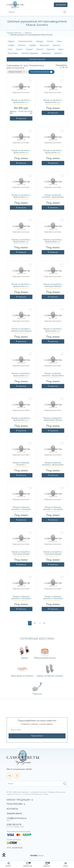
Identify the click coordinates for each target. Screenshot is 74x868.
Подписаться (37, 736)
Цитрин (29, 49)
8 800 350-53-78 (14, 825)
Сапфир (11, 45)
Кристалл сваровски (30, 53)
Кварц (61, 49)
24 (63, 67)
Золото (50, 41)
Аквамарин (46, 53)
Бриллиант (44, 45)
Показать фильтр (37, 59)
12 (61, 67)
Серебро (33, 45)
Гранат (19, 49)
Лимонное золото (25, 41)
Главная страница (14, 33)
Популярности (36, 66)
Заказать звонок (14, 813)
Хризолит (51, 49)
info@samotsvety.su (17, 818)
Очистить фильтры (40, 72)
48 (66, 67)
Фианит (40, 49)
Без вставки (13, 53)
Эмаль (59, 41)
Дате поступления (15, 68)
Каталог (28, 33)
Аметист (58, 53)
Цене (26, 66)
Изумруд (40, 41)
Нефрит (11, 41)
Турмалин (56, 45)
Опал (10, 49)
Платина (22, 45)
